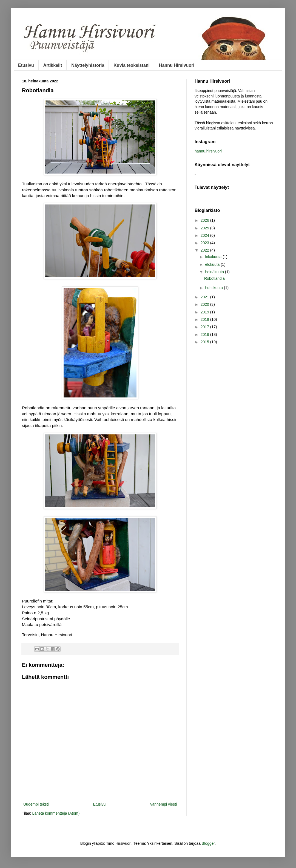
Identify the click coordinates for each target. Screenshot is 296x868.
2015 (205, 342)
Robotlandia (214, 278)
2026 (205, 220)
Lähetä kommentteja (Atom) (56, 813)
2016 (205, 334)
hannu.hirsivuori (208, 151)
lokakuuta (214, 257)
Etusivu (26, 65)
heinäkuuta (215, 272)
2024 (205, 235)
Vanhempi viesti (163, 804)
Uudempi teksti (36, 804)
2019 (205, 312)
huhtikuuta (214, 288)
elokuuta (213, 264)
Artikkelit (53, 65)
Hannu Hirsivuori (177, 65)
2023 (205, 243)
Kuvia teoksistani (132, 65)
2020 (205, 304)
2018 (205, 319)
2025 (205, 228)
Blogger (208, 843)
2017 (205, 327)
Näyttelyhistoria (88, 65)
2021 (205, 297)
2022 (205, 250)
